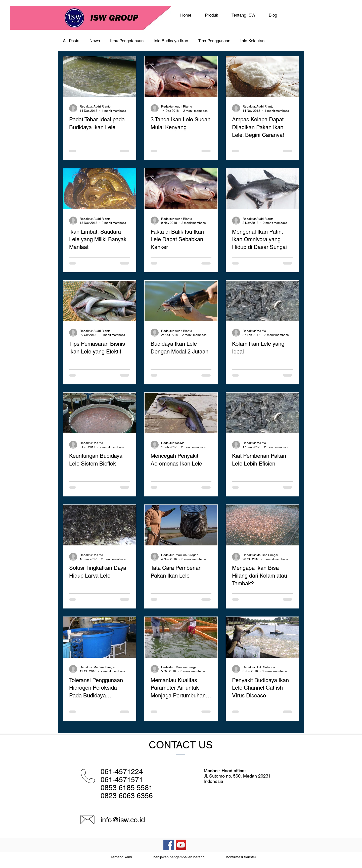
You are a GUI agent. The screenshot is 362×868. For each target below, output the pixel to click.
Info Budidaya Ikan (171, 41)
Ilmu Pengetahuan (127, 41)
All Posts (71, 41)
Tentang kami (121, 857)
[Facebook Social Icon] (169, 845)
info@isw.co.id (123, 820)
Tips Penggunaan (214, 41)
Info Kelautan (252, 41)
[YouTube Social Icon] (181, 845)
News (95, 41)
